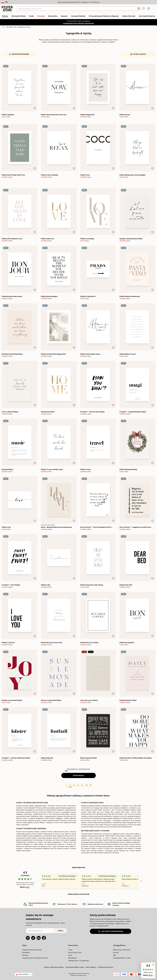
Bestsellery (26, 952)
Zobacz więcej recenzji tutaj (79, 894)
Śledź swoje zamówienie (122, 950)
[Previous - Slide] (38, 881)
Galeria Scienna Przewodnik (32, 950)
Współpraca (73, 958)
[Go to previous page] (66, 785)
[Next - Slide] (141, 881)
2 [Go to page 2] (74, 785)
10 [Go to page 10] (87, 785)
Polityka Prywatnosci (106, 967)
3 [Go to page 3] (78, 785)
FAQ (114, 955)
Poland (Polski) (23, 974)
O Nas (70, 950)
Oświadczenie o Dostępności (79, 961)
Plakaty (11, 27)
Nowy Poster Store (75, 952)
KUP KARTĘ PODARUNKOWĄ (111, 931)
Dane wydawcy (91, 967)
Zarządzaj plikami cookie (122, 958)
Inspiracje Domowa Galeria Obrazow (35, 958)
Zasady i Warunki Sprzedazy (54, 967)
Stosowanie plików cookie (75, 967)
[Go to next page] (91, 785)
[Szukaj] (139, 9)
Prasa (70, 955)
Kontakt (116, 952)
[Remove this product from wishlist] (35, 108)
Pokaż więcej (78, 776)
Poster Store (83, 974)
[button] (148, 970)
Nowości (25, 955)
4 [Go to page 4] (82, 785)
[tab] (143, 9)
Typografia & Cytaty (23, 27)
